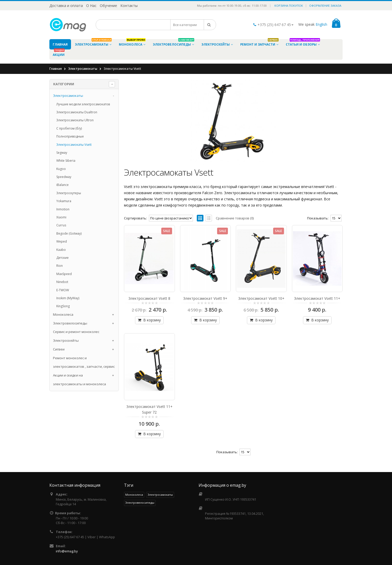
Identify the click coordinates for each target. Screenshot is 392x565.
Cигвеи (59, 349)
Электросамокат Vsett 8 (149, 298)
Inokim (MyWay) (68, 298)
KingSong (63, 306)
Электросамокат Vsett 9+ (205, 298)
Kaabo (61, 250)
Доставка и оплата (66, 6)
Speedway (64, 177)
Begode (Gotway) (69, 233)
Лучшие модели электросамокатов (83, 104)
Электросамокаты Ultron (75, 120)
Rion (60, 266)
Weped (62, 241)
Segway (62, 153)
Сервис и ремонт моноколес (76, 332)
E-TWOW (63, 290)
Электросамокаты (83, 69)
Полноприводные (70, 136)
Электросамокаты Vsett (74, 145)
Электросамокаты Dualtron (77, 112)
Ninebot (62, 282)
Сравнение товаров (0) (235, 218)
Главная (56, 69)
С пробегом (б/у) (69, 128)
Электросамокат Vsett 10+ (261, 298)
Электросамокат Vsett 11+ (317, 298)
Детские (63, 258)
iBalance (63, 185)
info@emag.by (67, 551)
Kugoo (61, 169)
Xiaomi (61, 217)
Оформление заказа (325, 6)
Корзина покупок (289, 6)
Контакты (129, 6)
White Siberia (66, 161)
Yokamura (64, 201)
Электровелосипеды (70, 323)
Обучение (108, 6)
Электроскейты (66, 340)
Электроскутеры (69, 193)
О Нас (91, 6)
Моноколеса (63, 314)
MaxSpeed (64, 274)
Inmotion (63, 209)
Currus (61, 225)
